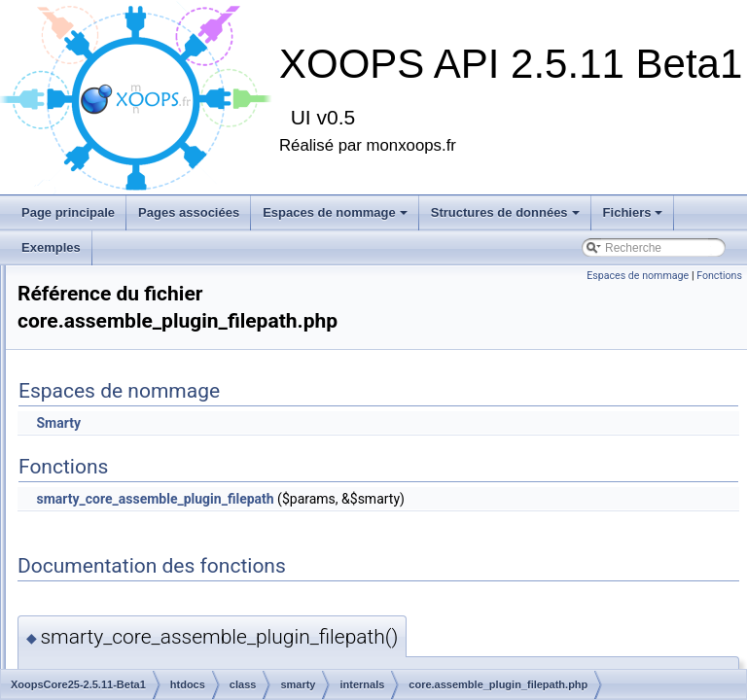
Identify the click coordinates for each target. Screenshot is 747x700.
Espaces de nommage (335, 212)
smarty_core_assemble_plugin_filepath (398, 499)
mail (122, 391)
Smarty (302, 423)
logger (127, 369)
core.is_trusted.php (192, 647)
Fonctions (719, 276)
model (127, 412)
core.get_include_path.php (211, 562)
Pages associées (189, 212)
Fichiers (633, 212)
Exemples (51, 247)
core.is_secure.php (191, 626)
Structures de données (505, 212)
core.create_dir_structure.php (218, 519)
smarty (128, 434)
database (135, 305)
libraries (131, 348)
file (118, 327)
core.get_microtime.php (203, 583)
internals (148, 455)
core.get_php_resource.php (213, 605)
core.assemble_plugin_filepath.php (232, 476)
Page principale (68, 212)
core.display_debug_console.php (227, 541)
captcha (131, 284)
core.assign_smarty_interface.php (230, 498)
